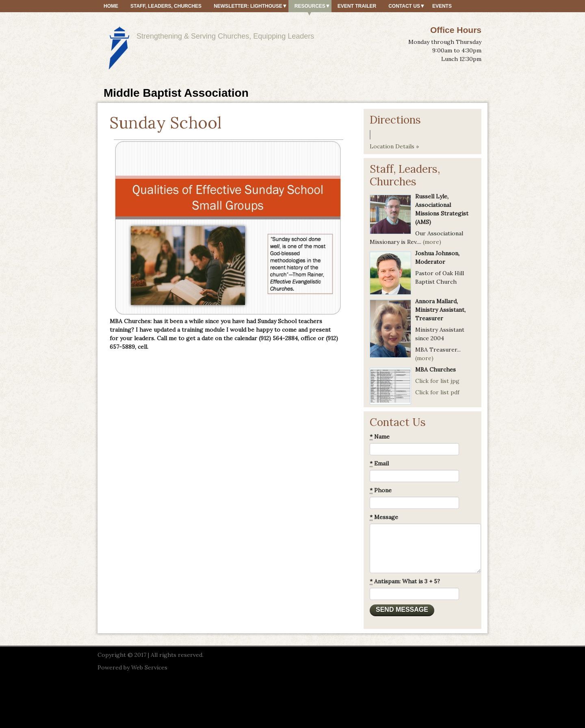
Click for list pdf (437, 392)
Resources (310, 6)
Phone (381, 490)
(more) (432, 242)
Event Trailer (357, 6)
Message (384, 517)
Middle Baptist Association (176, 93)
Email (379, 464)
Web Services (149, 667)
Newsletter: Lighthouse (248, 6)
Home (111, 6)
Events (442, 6)
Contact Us (404, 6)
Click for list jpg (437, 381)
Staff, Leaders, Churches (166, 6)
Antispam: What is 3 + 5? (405, 581)
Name (380, 437)
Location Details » (394, 146)
